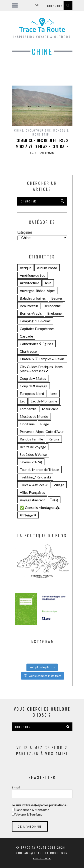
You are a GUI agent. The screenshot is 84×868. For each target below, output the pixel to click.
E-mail (16, 787)
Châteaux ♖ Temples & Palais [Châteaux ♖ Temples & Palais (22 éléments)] (42, 359)
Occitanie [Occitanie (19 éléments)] (27, 424)
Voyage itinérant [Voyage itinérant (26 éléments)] (32, 500)
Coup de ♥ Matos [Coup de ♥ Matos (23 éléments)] (33, 378)
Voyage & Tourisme (29, 814)
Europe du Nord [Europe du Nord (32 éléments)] (32, 393)
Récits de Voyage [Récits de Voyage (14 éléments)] (33, 447)
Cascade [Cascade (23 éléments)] (26, 336)
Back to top (42, 858)
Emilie (49, 153)
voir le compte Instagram (42, 676)
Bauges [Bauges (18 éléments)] (57, 298)
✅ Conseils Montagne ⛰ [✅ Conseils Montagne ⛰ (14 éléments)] (40, 507)
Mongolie (61, 130)
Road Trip (41, 134)
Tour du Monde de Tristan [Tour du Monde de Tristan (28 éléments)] (39, 469)
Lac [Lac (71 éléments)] (22, 401)
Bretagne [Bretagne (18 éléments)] (54, 313)
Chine (19, 130)
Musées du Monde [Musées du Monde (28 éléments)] (34, 416)
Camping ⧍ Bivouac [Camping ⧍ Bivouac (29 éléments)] (35, 321)
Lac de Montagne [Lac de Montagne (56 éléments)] (44, 401)
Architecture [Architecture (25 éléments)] (29, 283)
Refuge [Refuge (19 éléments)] (54, 439)
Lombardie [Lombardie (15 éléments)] (28, 409)
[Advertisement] (42, 74)
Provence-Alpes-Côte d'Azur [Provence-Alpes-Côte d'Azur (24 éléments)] (42, 431)
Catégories (25, 232)
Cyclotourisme (38, 130)
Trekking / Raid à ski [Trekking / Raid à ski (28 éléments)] (35, 477)
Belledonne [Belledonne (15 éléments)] (52, 306)
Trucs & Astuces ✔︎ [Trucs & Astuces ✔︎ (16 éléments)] (34, 485)
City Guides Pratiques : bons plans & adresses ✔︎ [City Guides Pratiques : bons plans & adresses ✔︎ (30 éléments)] (41, 369)
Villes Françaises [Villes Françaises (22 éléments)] (32, 492)
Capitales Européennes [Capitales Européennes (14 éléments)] (37, 329)
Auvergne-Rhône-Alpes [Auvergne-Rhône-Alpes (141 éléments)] (38, 291)
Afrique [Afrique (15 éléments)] (26, 268)
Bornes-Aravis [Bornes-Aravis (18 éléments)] (31, 313)
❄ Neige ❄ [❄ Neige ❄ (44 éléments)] (28, 515)
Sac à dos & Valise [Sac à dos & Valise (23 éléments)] (33, 454)
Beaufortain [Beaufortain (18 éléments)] (29, 306)
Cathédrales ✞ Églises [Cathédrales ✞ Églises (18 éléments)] (36, 344)
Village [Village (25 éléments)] (59, 485)
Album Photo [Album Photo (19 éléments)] (47, 268)
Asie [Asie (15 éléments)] (48, 283)
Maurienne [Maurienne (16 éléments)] (50, 409)
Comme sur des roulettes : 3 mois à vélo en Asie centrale (42, 143)
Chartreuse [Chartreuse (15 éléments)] (28, 351)
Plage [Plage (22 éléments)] (45, 424)
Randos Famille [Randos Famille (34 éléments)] (31, 439)
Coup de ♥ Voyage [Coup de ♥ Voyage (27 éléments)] (34, 386)
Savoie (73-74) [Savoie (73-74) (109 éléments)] (31, 462)
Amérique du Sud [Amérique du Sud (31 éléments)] (33, 275)
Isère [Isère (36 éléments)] (53, 393)
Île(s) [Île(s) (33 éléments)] (54, 500)
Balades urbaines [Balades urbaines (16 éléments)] (33, 298)
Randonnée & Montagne (32, 810)
